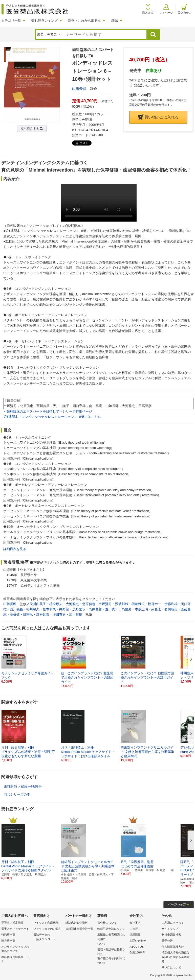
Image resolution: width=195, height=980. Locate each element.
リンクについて (171, 967)
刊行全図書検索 (171, 935)
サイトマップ (170, 929)
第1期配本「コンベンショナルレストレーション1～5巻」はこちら (52, 417)
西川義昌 (16, 609)
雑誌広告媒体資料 (77, 923)
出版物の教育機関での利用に (112, 939)
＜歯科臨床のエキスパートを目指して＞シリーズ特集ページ (48, 411)
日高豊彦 (125, 609)
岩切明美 (171, 609)
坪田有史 (59, 615)
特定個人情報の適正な (176, 957)
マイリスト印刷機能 (46, 923)
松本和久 (49, 609)
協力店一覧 (8, 941)
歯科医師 (10, 787)
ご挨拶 (134, 929)
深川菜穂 (76, 615)
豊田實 (110, 609)
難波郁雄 (122, 604)
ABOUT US (137, 947)
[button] (190, 659)
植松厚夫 (56, 604)
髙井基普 (95, 609)
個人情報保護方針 (173, 947)
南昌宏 (156, 609)
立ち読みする (30, 129)
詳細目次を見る (15, 549)
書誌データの (48, 937)
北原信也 (89, 604)
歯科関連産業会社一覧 (79, 929)
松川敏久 (33, 609)
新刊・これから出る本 (84, 21)
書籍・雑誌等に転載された (112, 957)
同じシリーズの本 (17, 794)
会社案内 (135, 923)
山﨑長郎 (79, 88)
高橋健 (15, 615)
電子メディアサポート (15, 929)
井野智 (64, 609)
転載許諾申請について (111, 929)
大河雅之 (72, 604)
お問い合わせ (138, 941)
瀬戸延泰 (43, 615)
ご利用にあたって (173, 923)
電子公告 (167, 941)
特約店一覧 (8, 935)
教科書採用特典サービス (15, 959)
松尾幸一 (155, 604)
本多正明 (141, 609)
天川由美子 (38, 604)
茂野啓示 (79, 609)
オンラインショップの (16, 949)
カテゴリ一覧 (11, 21)
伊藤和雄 (171, 604)
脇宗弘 (28, 615)
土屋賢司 (105, 604)
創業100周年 (137, 952)
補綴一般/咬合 (31, 787)
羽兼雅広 (138, 604)
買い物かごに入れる (158, 117)
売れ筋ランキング (45, 21)
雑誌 (115, 21)
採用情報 (135, 935)
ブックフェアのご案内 (47, 929)
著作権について (107, 923)
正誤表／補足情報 (12, 923)
